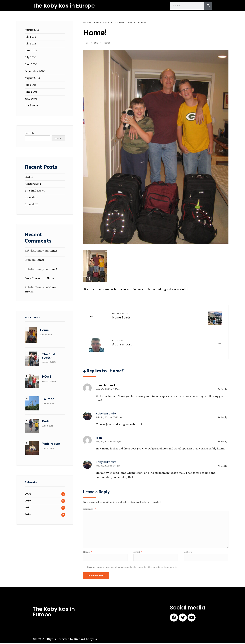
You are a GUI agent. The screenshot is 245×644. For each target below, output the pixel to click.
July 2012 (30, 44)
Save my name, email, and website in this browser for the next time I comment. (132, 568)
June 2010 (31, 64)
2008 (28, 494)
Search (29, 133)
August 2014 (32, 30)
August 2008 (32, 78)
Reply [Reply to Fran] (224, 443)
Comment (90, 510)
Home (86, 43)
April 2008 (31, 106)
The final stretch (35, 191)
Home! (53, 251)
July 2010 (30, 57)
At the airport (123, 344)
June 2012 (31, 51)
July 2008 (31, 85)
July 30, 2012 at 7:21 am (108, 390)
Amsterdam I (33, 184)
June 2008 (31, 92)
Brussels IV (31, 198)
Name (87, 553)
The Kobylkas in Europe (64, 6)
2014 (28, 514)
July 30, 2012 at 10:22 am (109, 418)
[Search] (208, 6)
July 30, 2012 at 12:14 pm (109, 443)
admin (96, 22)
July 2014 (30, 37)
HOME (29, 177)
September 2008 (35, 71)
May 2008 (31, 99)
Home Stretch (124, 316)
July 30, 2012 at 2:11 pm (108, 467)
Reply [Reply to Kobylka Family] (224, 419)
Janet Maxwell (105, 386)
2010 (28, 501)
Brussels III (32, 205)
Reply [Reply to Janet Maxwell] (224, 390)
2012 (130, 22)
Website (188, 553)
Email (138, 553)
